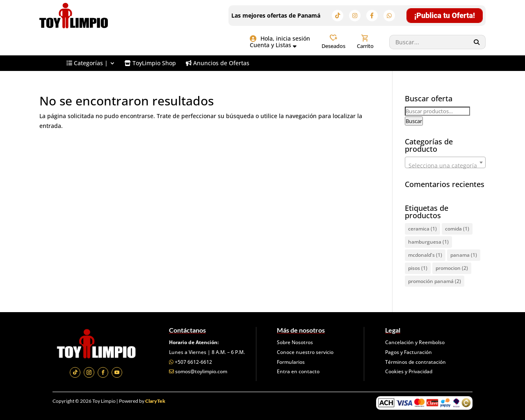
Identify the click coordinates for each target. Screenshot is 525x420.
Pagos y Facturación (409, 352)
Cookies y (397, 371)
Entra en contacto (298, 371)
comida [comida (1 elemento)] (457, 229)
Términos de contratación (415, 362)
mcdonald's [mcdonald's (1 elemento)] (425, 255)
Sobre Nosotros (295, 342)
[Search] (477, 42)
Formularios (291, 362)
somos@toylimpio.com (201, 371)
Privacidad (420, 371)
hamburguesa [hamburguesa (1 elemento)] (428, 242)
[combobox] (445, 162)
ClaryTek (155, 401)
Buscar (414, 121)
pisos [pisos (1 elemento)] (418, 268)
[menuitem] (90, 63)
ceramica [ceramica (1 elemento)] (422, 229)
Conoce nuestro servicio (305, 352)
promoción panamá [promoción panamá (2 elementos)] (435, 281)
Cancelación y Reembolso (415, 342)
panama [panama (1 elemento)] (464, 255)
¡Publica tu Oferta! (445, 15)
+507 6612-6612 (193, 362)
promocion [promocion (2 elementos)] (452, 268)
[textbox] (445, 166)
